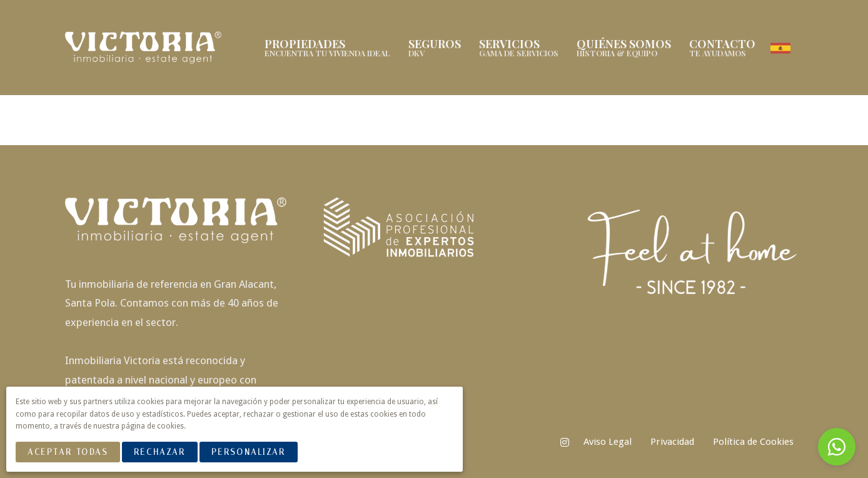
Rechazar (159, 452)
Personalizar (249, 452)
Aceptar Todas (68, 452)
